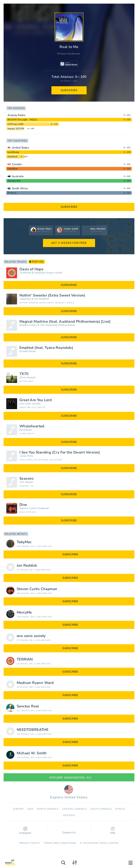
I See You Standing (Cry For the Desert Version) (60, 452)
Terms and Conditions (60, 843)
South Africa (20, 188)
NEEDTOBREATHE (33, 730)
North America (48, 809)
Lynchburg (13, 152)
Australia (18, 176)
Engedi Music (28, 351)
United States (20, 148)
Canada (17, 164)
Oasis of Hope (31, 269)
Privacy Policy (30, 843)
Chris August (27, 377)
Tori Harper (26, 482)
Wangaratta (14, 181)
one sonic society (30, 404)
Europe (18, 809)
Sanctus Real (28, 706)
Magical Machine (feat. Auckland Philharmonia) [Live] (65, 322)
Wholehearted (32, 426)
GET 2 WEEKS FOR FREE (69, 243)
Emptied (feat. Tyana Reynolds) (46, 348)
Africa (120, 809)
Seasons (27, 479)
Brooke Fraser (28, 325)
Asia (30, 809)
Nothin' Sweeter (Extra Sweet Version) (52, 295)
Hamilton (13, 169)
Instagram (25, 831)
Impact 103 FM (16, 129)
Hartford (12, 157)
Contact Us (69, 831)
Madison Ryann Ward (48, 273)
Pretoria (12, 193)
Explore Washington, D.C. (69, 778)
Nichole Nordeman (69, 54)
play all (37, 262)
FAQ (113, 831)
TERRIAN (25, 273)
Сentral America (74, 809)
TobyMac (25, 299)
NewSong (26, 430)
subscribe (69, 90)
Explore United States (69, 792)
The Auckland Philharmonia (58, 325)
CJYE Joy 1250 (15, 124)
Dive (23, 505)
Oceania (69, 815)
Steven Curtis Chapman (34, 508)
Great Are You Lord (35, 400)
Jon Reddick (42, 299)
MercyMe (24, 612)
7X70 (24, 374)
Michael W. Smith (32, 753)
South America (101, 809)
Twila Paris (26, 456)
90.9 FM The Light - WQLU (22, 120)
